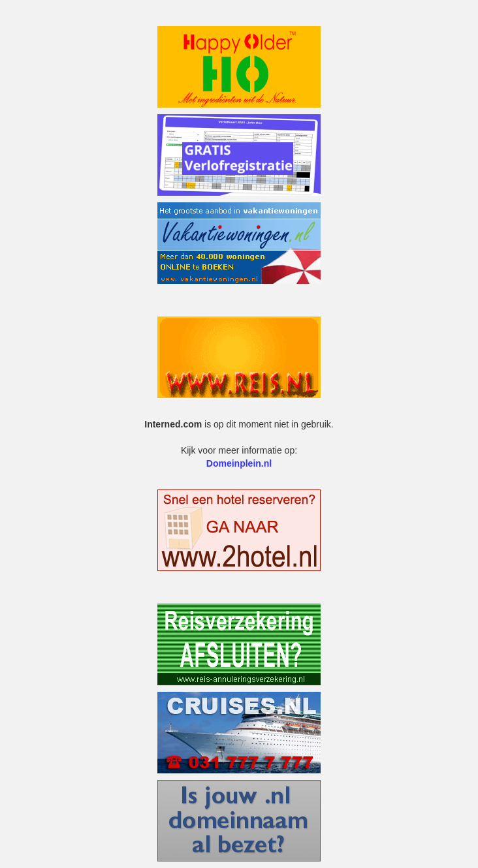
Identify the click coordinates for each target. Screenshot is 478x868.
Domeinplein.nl (239, 463)
